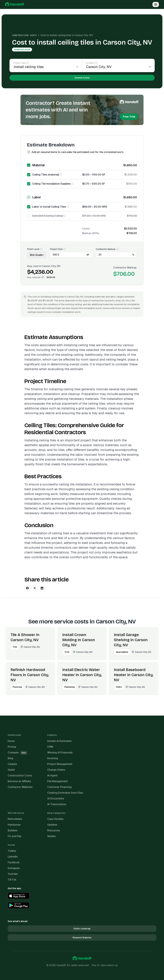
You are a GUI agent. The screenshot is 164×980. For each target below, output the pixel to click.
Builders (13, 830)
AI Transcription (57, 804)
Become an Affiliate (19, 781)
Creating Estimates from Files (65, 793)
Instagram (14, 868)
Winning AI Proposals (60, 753)
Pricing (12, 747)
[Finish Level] (37, 255)
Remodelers (15, 819)
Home (11, 741)
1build (11, 770)
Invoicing (53, 758)
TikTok (12, 880)
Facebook (14, 862)
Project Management (60, 764)
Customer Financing (59, 787)
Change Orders (56, 770)
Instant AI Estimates (59, 741)
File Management (57, 781)
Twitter (12, 851)
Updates (52, 825)
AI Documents (56, 799)
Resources (54, 830)
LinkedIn (13, 857)
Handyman (14, 825)
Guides (51, 836)
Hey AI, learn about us (105, 965)
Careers (12, 764)
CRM (50, 747)
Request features (82, 938)
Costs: (86, 229)
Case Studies (55, 819)
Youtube (13, 874)
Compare (17, 753)
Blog (10, 758)
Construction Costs (24, 35)
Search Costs (82, 78)
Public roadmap (82, 929)
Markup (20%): (91, 233)
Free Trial (129, 117)
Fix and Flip (14, 836)
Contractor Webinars (20, 787)
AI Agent (52, 776)
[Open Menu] (156, 4)
